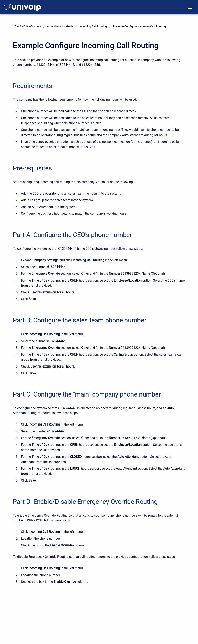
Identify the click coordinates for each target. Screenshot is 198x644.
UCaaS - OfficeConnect (27, 26)
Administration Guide (60, 26)
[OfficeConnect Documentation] (23, 7)
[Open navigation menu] (190, 7)
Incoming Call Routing (93, 26)
